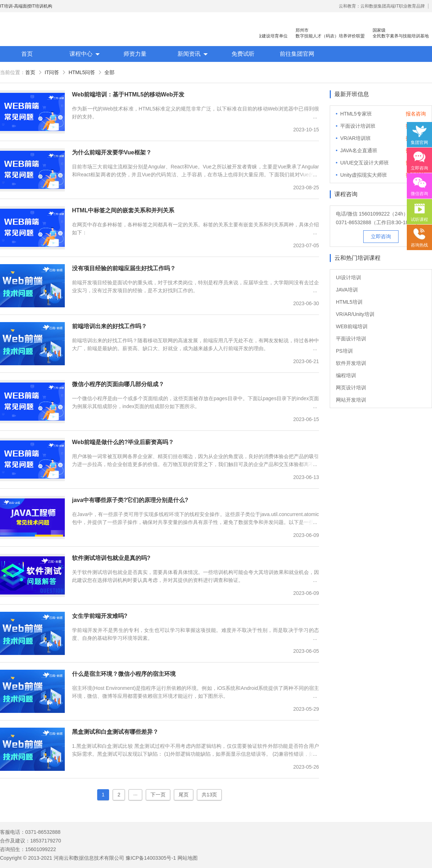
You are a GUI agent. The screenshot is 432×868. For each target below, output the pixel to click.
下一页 (158, 795)
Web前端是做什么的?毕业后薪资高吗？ (123, 442)
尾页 (184, 795)
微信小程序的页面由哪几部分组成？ (118, 384)
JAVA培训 (347, 290)
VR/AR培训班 (355, 138)
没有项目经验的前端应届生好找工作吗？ (124, 268)
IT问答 (52, 72)
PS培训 (344, 351)
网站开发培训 (351, 400)
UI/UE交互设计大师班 (364, 163)
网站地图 (188, 858)
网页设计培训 (351, 388)
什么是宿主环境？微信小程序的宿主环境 (124, 674)
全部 (109, 72)
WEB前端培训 (352, 326)
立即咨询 (381, 236)
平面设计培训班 (358, 126)
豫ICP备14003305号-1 (151, 858)
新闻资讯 (189, 54)
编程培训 (346, 375)
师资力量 (135, 54)
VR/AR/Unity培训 (355, 314)
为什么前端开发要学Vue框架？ (112, 152)
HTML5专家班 (356, 114)
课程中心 (81, 54)
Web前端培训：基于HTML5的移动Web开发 (128, 94)
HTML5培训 (349, 302)
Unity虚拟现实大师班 (364, 175)
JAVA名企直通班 (359, 150)
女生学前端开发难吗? (100, 616)
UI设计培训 (348, 277)
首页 (27, 54)
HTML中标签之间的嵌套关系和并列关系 (123, 210)
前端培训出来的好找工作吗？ (109, 326)
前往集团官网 (297, 54)
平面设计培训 (351, 339)
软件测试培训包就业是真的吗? (111, 558)
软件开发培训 (351, 363)
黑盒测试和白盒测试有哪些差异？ (115, 732)
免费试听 (243, 54)
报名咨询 (416, 114)
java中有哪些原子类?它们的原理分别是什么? (130, 500)
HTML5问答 (82, 72)
